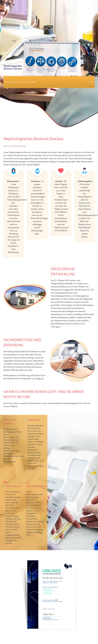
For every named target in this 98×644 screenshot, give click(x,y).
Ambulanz (26, 82)
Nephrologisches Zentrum (13, 82)
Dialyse (34, 82)
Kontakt (91, 82)
